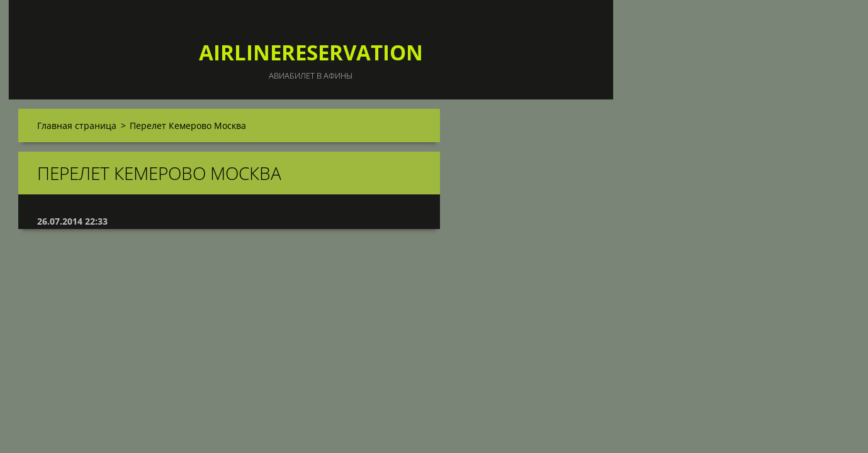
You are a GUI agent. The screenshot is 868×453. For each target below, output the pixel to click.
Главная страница (77, 126)
